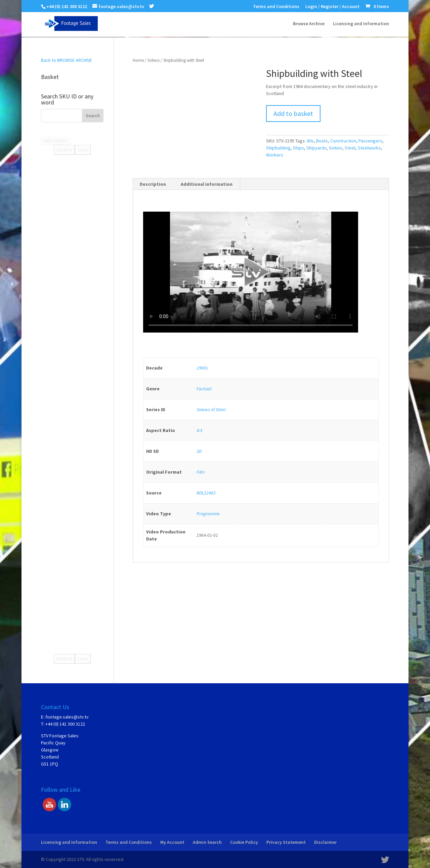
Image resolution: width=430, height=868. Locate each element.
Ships (298, 148)
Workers (275, 155)
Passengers (370, 141)
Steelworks (369, 148)
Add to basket (293, 113)
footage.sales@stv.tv (67, 717)
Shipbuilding (278, 148)
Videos (154, 60)
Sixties (336, 148)
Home (138, 60)
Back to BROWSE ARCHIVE (67, 60)
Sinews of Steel (211, 409)
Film (201, 472)
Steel (350, 148)
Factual (204, 389)
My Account (172, 842)
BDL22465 (206, 493)
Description (153, 184)
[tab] (153, 184)
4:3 (199, 430)
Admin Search (207, 842)
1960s (202, 368)
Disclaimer (325, 842)
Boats (322, 141)
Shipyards (316, 148)
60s (310, 141)
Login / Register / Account (332, 7)
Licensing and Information (361, 24)
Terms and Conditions (276, 7)
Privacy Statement (286, 842)
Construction (343, 141)
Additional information (207, 184)
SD (199, 451)
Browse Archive (309, 24)
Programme (208, 514)
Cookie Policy (244, 842)
